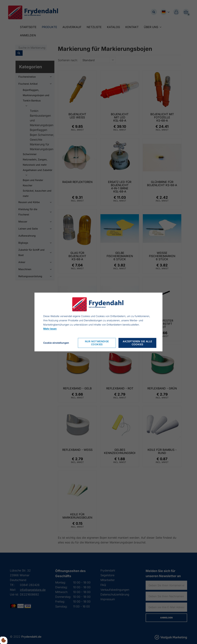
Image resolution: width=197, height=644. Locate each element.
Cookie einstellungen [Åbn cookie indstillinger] (56, 343)
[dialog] (98, 322)
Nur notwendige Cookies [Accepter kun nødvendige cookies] (97, 343)
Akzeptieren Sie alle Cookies (137, 343)
